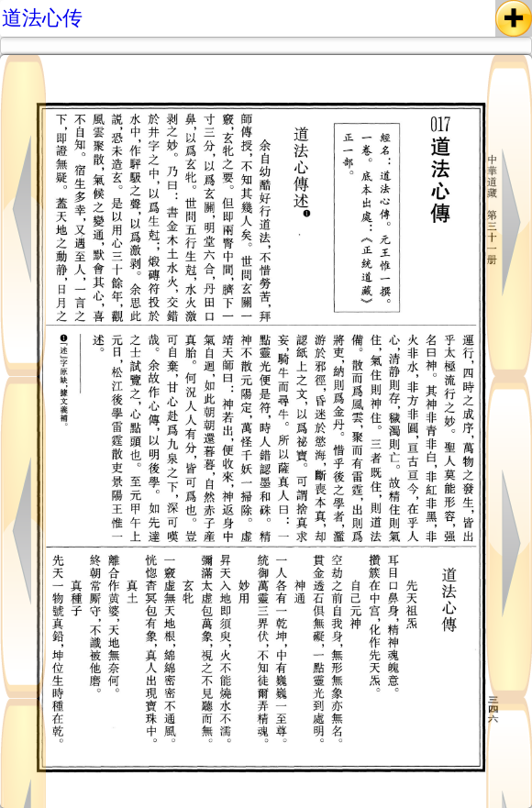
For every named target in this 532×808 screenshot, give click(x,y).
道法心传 (42, 18)
